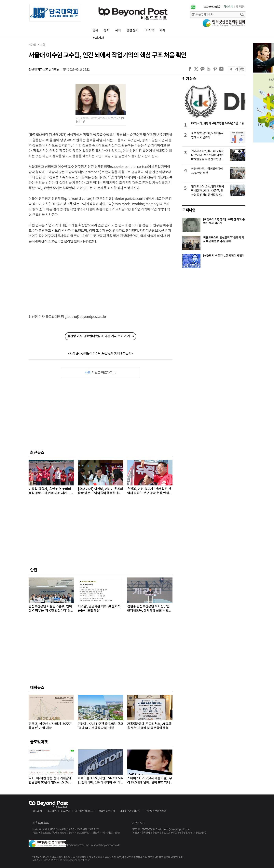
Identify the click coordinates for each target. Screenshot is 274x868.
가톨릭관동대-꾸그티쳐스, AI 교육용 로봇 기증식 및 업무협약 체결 (149, 726)
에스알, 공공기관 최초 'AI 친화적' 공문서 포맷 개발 (100, 609)
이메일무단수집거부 (130, 811)
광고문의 (241, 7)
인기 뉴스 (189, 79)
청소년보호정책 (107, 811)
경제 (95, 30)
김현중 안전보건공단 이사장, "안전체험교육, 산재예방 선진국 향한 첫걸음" (149, 609)
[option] (55, 13)
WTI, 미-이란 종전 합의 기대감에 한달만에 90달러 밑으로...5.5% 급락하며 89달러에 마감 (51, 781)
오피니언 (189, 210)
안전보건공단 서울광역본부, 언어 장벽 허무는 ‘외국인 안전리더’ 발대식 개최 (51, 609)
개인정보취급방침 (84, 811)
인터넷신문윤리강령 (156, 811)
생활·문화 (133, 30)
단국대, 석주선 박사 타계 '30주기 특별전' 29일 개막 (50, 726)
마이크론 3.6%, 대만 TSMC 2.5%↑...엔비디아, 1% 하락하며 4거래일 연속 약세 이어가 (100, 781)
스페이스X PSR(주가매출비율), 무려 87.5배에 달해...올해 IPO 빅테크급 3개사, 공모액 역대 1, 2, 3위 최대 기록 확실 (150, 781)
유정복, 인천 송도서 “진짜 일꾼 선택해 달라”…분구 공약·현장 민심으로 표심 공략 (149, 491)
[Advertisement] (101, 276)
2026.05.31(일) (212, 7)
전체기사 (98, 38)
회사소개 (228, 7)
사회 (118, 30)
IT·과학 (149, 30)
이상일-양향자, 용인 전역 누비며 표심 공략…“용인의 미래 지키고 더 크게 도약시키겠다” (51, 491)
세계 (162, 30)
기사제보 (51, 811)
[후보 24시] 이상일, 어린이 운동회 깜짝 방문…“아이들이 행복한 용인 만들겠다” (100, 491)
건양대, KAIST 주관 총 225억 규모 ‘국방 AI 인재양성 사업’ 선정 (100, 726)
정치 (107, 30)
